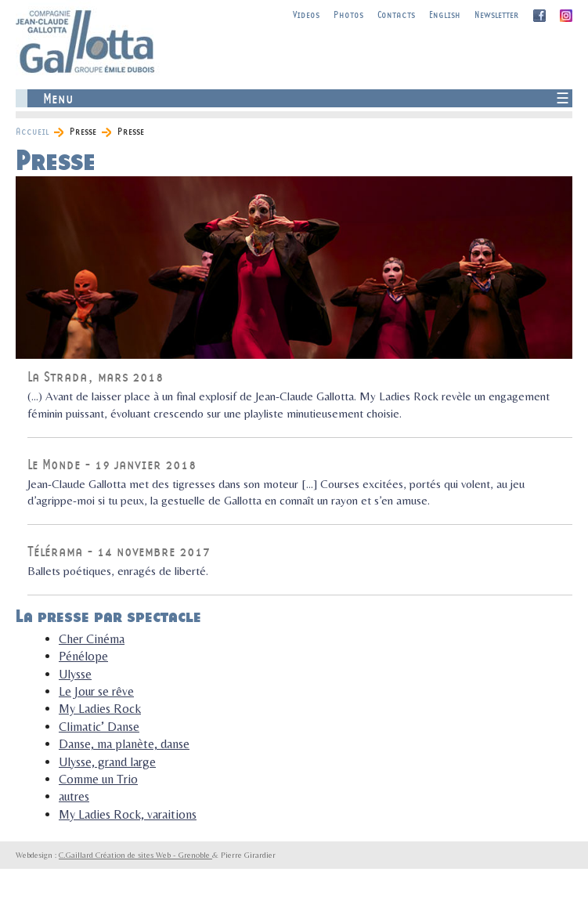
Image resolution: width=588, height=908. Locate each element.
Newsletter (497, 14)
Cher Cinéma (92, 639)
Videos (306, 14)
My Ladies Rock (100, 709)
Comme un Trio (98, 779)
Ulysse (75, 674)
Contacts (396, 14)
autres (74, 796)
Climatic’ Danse (99, 727)
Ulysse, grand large (107, 762)
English (445, 14)
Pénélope (83, 656)
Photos (348, 14)
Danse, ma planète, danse (124, 744)
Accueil (32, 131)
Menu (58, 98)
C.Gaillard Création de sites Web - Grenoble (135, 855)
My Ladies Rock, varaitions (128, 814)
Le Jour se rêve (96, 691)
